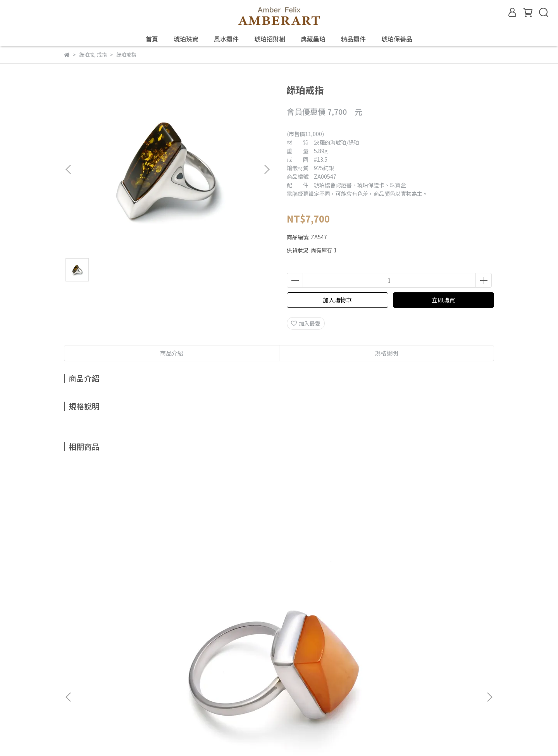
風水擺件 (226, 39)
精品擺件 (353, 39)
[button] (267, 169)
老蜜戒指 (122, 558)
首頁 (152, 39)
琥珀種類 (106, 644)
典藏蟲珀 (313, 39)
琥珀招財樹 (270, 39)
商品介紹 (172, 353)
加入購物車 (337, 300)
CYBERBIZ (226, 736)
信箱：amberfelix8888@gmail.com (109, 680)
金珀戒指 (227, 558)
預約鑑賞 (189, 644)
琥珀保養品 (397, 39)
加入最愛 (306, 323)
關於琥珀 (75, 644)
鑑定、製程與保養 (148, 644)
